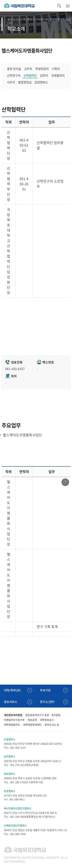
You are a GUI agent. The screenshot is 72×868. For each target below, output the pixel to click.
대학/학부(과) (12, 690)
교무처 (28, 69)
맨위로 (65, 482)
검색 (59, 6)
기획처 (56, 69)
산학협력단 (30, 75)
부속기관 (45, 690)
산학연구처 (14, 75)
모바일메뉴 (68, 6)
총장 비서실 (14, 69)
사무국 (11, 82)
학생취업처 (42, 69)
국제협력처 (58, 75)
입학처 (44, 75)
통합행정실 (25, 82)
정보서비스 (11, 702)
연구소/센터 (47, 702)
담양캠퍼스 (41, 82)
